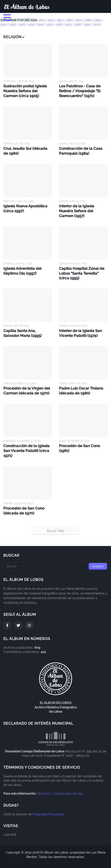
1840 (51, 20)
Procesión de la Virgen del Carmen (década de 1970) (26, 383)
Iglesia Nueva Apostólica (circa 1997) (25, 207)
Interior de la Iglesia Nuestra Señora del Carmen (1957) (83, 207)
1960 (60, 24)
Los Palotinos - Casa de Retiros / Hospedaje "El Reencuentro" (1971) (79, 91)
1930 (31, 24)
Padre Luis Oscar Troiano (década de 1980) (80, 383)
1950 (50, 24)
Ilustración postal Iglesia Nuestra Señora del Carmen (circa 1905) (27, 91)
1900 (4, 24)
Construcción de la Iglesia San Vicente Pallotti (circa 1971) (26, 442)
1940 (41, 24)
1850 (60, 20)
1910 (13, 24)
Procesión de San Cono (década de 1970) (23, 501)
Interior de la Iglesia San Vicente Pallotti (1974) (80, 326)
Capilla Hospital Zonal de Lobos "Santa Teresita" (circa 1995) (83, 266)
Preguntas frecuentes (48, 805)
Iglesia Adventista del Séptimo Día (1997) (22, 264)
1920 (22, 24)
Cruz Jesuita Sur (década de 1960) (27, 150)
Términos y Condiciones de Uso (60, 784)
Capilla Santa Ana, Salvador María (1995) (27, 326)
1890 (98, 20)
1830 (42, 20)
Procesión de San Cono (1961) (79, 440)
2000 (97, 24)
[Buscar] (55, 557)
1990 (87, 24)
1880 (88, 20)
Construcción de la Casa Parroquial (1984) (80, 150)
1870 (79, 20)
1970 (69, 24)
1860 (70, 20)
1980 (78, 24)
